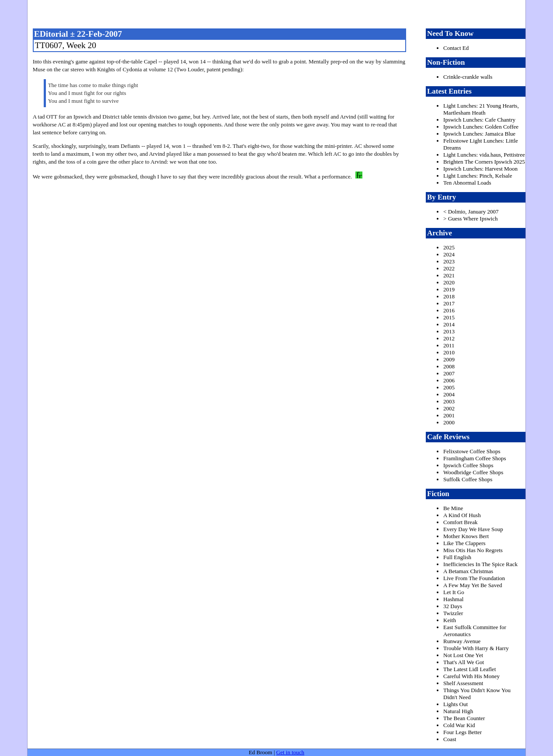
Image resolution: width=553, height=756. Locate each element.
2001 (449, 415)
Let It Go (454, 592)
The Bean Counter (464, 718)
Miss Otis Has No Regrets (473, 550)
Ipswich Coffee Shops (468, 465)
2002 (449, 408)
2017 (449, 303)
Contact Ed (456, 48)
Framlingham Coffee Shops (475, 458)
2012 (449, 338)
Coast (450, 739)
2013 (449, 331)
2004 (449, 394)
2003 (449, 401)
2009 (449, 359)
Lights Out (456, 704)
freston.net (279, 13)
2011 (449, 345)
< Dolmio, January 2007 (471, 212)
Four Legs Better (463, 732)
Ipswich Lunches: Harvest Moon (480, 169)
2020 (449, 282)
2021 (449, 275)
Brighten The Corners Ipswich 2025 (484, 162)
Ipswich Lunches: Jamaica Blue (479, 134)
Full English (457, 557)
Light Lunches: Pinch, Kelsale (478, 176)
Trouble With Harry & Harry (476, 648)
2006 (449, 380)
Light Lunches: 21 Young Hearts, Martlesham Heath (481, 109)
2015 (449, 317)
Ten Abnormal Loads (467, 183)
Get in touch (290, 752)
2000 (449, 422)
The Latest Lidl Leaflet (470, 669)
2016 (449, 310)
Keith (450, 620)
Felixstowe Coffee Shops (472, 451)
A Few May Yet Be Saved (473, 585)
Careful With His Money (471, 676)
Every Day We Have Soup (473, 529)
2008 (449, 366)
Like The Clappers (464, 543)
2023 (449, 261)
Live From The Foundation (474, 578)
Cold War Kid (459, 725)
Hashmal (453, 599)
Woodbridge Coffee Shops (473, 472)
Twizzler (453, 613)
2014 (449, 324)
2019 (449, 289)
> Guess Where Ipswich (470, 219)
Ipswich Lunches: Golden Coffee (481, 127)
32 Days (453, 606)
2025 (449, 247)
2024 (449, 254)
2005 (449, 387)
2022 (449, 268)
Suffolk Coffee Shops (468, 479)
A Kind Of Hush (462, 515)
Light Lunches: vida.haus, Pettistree (484, 155)
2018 (449, 296)
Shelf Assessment (463, 683)
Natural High (458, 711)
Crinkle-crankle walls (468, 77)
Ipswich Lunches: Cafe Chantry (479, 120)
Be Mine (453, 508)
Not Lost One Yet (463, 655)
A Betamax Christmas (468, 571)
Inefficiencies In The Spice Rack (480, 564)
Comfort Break (460, 522)
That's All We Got (464, 662)
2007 (449, 373)
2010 (449, 352)
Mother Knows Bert (466, 536)
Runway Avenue (462, 641)
